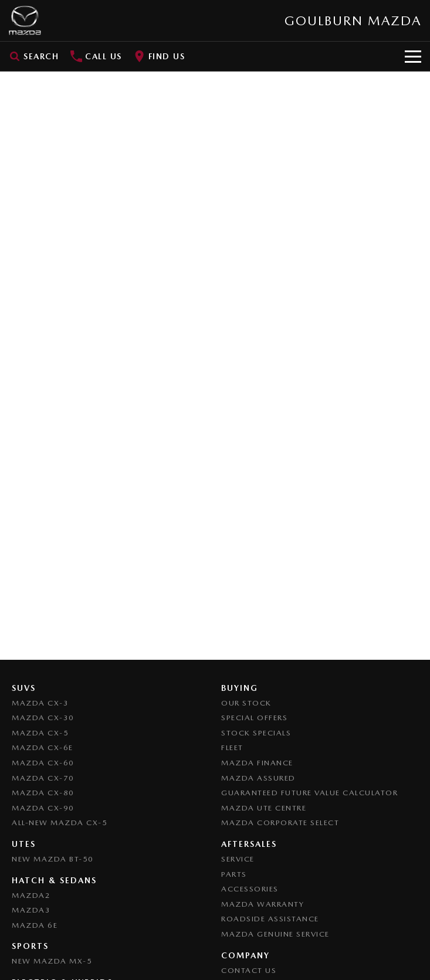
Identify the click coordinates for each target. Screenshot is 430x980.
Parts (234, 874)
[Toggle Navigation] (413, 56)
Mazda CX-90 (43, 808)
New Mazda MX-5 (52, 961)
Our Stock (246, 703)
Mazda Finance (257, 763)
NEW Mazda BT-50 (53, 859)
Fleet (232, 747)
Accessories (250, 889)
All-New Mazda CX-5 (60, 823)
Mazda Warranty (263, 904)
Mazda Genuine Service (275, 934)
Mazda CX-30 (43, 718)
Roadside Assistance (270, 919)
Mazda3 (31, 910)
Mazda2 (31, 895)
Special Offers (254, 718)
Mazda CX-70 (43, 778)
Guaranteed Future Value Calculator (309, 793)
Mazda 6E (35, 925)
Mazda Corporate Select (280, 823)
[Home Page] (25, 21)
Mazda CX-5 (40, 733)
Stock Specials (256, 733)
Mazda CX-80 (43, 793)
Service (238, 859)
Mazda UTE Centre (264, 808)
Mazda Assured (258, 778)
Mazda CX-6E (43, 747)
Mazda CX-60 (43, 763)
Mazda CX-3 (40, 703)
